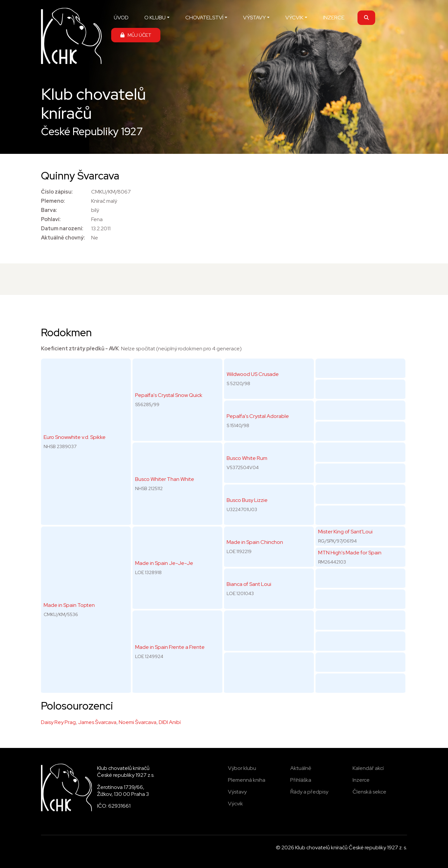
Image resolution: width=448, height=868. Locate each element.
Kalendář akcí (368, 768)
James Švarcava (97, 722)
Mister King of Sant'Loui (345, 532)
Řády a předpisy (309, 792)
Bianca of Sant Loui (249, 584)
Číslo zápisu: (57, 192)
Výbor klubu (242, 768)
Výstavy (237, 792)
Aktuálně (301, 768)
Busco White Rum (247, 458)
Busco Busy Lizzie (247, 500)
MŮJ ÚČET (136, 35)
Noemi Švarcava (138, 722)
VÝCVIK (294, 18)
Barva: (49, 210)
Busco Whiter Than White (165, 479)
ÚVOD (121, 18)
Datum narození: (62, 228)
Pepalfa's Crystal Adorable (258, 416)
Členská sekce (369, 792)
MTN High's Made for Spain (350, 553)
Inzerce (361, 780)
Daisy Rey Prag (58, 722)
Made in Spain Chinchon (255, 542)
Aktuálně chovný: (63, 238)
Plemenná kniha (247, 780)
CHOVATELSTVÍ (204, 18)
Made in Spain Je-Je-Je (164, 563)
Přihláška (301, 780)
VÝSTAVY (254, 18)
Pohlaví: (51, 219)
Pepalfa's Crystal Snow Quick (169, 395)
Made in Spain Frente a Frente (170, 647)
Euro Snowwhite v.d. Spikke (75, 437)
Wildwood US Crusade (253, 374)
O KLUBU (155, 18)
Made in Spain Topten (69, 605)
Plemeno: (53, 201)
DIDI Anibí (170, 722)
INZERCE (334, 18)
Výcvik (235, 804)
